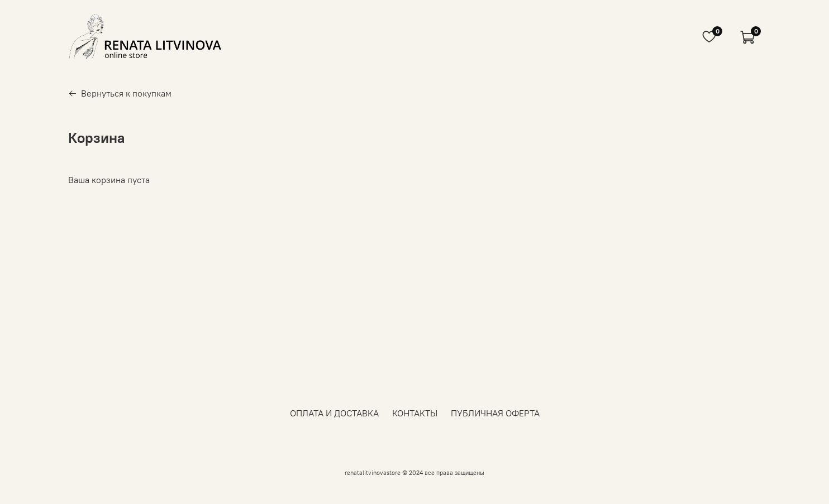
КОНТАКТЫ (415, 413)
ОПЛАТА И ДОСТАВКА (334, 413)
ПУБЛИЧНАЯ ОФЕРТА (495, 413)
